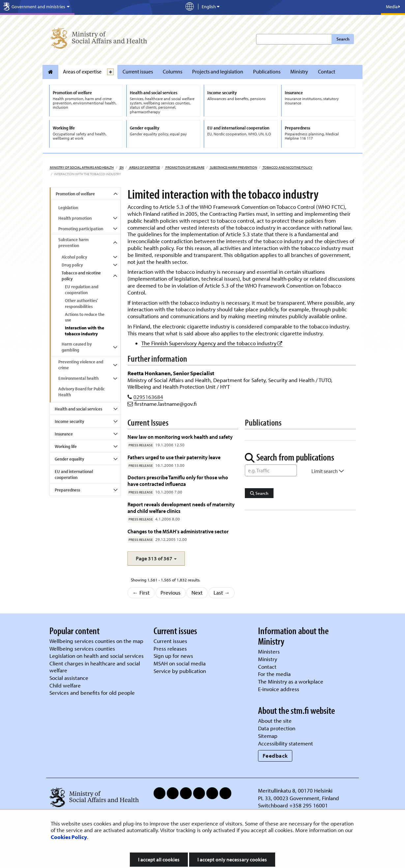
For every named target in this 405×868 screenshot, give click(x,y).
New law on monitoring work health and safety (180, 437)
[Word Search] (271, 470)
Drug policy (72, 265)
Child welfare (65, 685)
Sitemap (268, 736)
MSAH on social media (180, 663)
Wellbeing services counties (82, 648)
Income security (69, 421)
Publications (267, 71)
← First (141, 592)
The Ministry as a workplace (291, 681)
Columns (173, 71)
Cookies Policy (69, 837)
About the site (275, 721)
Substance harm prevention (233, 167)
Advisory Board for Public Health (82, 392)
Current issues (138, 71)
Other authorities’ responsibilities (81, 303)
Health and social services (78, 409)
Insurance (64, 434)
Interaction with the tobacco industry (85, 331)
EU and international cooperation (74, 474)
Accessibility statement (286, 743)
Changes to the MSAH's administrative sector (178, 531)
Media (393, 7)
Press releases (170, 648)
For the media (274, 674)
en (121, 167)
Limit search (328, 471)
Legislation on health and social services (97, 656)
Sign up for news (173, 656)
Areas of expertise (82, 71)
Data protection (277, 728)
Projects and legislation (218, 71)
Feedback (275, 756)
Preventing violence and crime (81, 365)
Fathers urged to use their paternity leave (174, 457)
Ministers (269, 651)
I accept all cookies (159, 859)
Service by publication (180, 671)
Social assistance (69, 678)
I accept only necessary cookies (232, 859)
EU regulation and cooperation (82, 290)
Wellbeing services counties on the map (96, 641)
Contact (327, 71)
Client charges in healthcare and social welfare (95, 667)
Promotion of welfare (185, 167)
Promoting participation (81, 229)
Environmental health (78, 378)
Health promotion (75, 218)
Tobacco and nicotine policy (287, 167)
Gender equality (69, 459)
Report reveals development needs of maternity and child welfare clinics (181, 507)
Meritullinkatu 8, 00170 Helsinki (295, 790)
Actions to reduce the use (85, 317)
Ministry (299, 71)
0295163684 (148, 397)
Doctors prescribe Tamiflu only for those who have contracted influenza (178, 480)
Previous (171, 592)
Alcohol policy (74, 257)
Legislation (68, 208)
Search (343, 39)
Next (197, 592)
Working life (66, 446)
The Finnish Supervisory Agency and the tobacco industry (212, 343)
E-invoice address (279, 689)
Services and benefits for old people (92, 693)
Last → (222, 592)
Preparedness (67, 490)
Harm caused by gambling (77, 347)
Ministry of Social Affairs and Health (82, 167)
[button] (156, 559)
